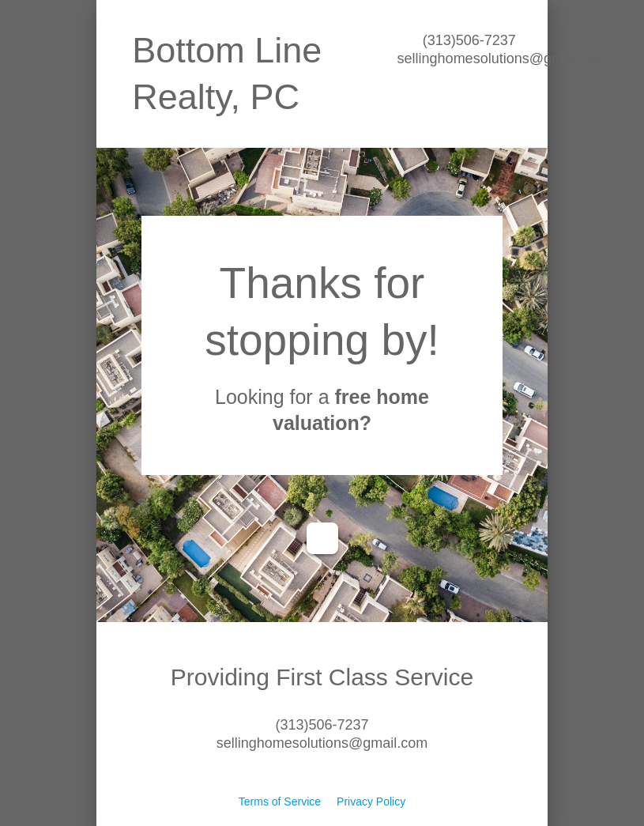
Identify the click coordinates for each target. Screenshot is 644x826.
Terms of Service (280, 801)
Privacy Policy (371, 801)
